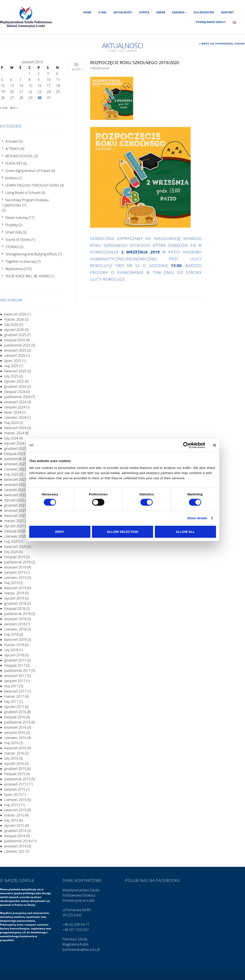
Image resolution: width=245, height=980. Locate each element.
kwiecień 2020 (15, 547)
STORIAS (12, 247)
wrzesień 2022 (15, 485)
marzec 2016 (14, 753)
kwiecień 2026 (15, 314)
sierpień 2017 (15, 681)
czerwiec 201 (14, 851)
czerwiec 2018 (15, 629)
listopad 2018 (15, 609)
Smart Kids (14, 232)
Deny (60, 532)
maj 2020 (11, 541)
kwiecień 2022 (15, 495)
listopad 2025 (15, 340)
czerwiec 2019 (15, 578)
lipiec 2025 (13, 361)
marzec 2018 (14, 645)
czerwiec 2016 (15, 738)
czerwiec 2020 (15, 536)
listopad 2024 (15, 392)
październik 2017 (17, 671)
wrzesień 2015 (15, 784)
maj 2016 (11, 743)
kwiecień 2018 (15, 640)
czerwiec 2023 (15, 469)
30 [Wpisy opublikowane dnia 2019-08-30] (40, 98)
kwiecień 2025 (15, 371)
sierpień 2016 (15, 733)
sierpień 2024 (15, 407)
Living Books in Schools (23, 193)
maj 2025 (11, 366)
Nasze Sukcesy (17, 218)
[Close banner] (215, 445)
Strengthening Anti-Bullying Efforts (31, 254)
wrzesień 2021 (15, 510)
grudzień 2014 (15, 831)
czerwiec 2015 (15, 800)
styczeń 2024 (14, 443)
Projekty (11, 225)
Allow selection (122, 532)
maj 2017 (11, 686)
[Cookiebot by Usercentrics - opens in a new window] (186, 445)
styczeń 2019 (14, 598)
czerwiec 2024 (15, 417)
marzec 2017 (14, 696)
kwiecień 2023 (15, 479)
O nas (102, 12)
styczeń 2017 (14, 707)
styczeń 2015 (14, 825)
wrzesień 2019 (15, 567)
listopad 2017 (15, 665)
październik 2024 (17, 397)
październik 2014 (17, 841)
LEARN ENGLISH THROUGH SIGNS (32, 185)
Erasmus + (179, 12)
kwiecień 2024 (15, 428)
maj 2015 (11, 805)
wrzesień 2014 (15, 846)
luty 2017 (11, 702)
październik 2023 (17, 459)
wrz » (14, 108)
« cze (4, 108)
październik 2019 (17, 562)
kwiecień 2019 (15, 588)
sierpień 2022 (15, 490)
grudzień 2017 (15, 660)
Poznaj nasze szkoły (211, 22)
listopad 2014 (15, 836)
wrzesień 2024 (15, 402)
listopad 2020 (15, 531)
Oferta (144, 12)
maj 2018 (11, 634)
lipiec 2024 (13, 412)
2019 (121, 51)
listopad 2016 (15, 717)
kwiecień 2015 (15, 810)
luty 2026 (11, 325)
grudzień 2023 (15, 448)
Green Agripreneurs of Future (28, 171)
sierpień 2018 (15, 624)
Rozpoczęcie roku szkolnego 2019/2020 (135, 63)
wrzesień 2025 (15, 350)
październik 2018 (17, 614)
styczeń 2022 (14, 500)
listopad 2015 (15, 774)
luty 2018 (11, 650)
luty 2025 (11, 376)
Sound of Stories (18, 240)
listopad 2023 (15, 454)
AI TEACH (13, 149)
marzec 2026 (14, 319)
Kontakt (227, 12)
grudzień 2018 (15, 603)
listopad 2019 (15, 557)
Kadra (161, 12)
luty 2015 (11, 820)
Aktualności (123, 12)
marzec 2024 (14, 433)
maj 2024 (11, 423)
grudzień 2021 (15, 505)
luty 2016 (11, 758)
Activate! (12, 141)
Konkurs (11, 178)
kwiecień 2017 (15, 691)
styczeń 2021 (14, 526)
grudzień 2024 (15, 386)
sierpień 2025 (15, 356)
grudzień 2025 (15, 335)
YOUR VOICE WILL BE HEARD (28, 276)
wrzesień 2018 (15, 619)
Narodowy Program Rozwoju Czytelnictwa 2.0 (25, 202)
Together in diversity (21, 261)
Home (87, 12)
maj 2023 (11, 474)
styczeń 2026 (14, 330)
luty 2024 (11, 438)
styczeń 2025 (14, 381)
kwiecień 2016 (15, 748)
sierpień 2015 (15, 789)
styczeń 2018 (14, 655)
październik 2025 (17, 345)
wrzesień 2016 (15, 727)
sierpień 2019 (15, 572)
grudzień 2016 (15, 712)
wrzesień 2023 (15, 464)
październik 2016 (17, 722)
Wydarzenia (14, 269)
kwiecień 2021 (15, 516)
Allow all (185, 532)
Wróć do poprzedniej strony (223, 44)
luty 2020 (11, 552)
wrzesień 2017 (15, 676)
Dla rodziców (204, 12)
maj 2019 (11, 583)
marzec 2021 (14, 521)
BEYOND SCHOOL (19, 156)
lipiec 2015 (13, 795)
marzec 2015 (14, 815)
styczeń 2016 (14, 764)
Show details (197, 518)
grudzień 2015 (15, 769)
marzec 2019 (14, 593)
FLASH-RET (14, 163)
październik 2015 (17, 779)
